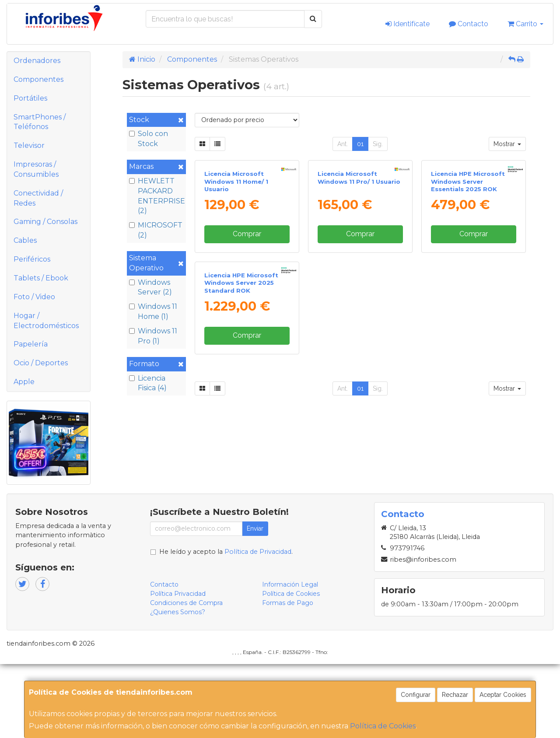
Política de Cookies (383, 726)
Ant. (343, 144)
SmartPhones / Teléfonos (40, 122)
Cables (25, 240)
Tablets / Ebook (41, 278)
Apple (24, 382)
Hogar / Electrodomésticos (46, 321)
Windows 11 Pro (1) (153, 336)
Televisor (29, 145)
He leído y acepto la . (226, 625)
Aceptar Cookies (503, 695)
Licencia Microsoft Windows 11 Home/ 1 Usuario (236, 261)
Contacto (469, 24)
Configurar (416, 695)
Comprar (247, 314)
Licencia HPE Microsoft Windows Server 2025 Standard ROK (241, 443)
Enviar (255, 602)
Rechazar (455, 695)
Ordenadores (37, 61)
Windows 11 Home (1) (153, 311)
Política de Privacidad (258, 625)
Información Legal (290, 658)
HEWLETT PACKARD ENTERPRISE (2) (156, 196)
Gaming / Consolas (45, 222)
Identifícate (408, 24)
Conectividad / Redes (38, 198)
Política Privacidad (178, 667)
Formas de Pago (288, 676)
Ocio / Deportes (41, 363)
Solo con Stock (149, 139)
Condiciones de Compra (186, 676)
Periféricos (32, 259)
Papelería (31, 344)
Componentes (38, 79)
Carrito (525, 24)
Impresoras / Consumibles (36, 169)
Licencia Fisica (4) (148, 383)
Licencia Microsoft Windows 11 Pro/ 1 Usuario (359, 257)
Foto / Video (34, 297)
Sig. (378, 144)
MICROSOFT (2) (156, 230)
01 (360, 144)
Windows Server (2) (150, 287)
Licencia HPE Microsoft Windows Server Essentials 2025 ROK (468, 261)
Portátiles (30, 98)
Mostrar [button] (507, 144)
